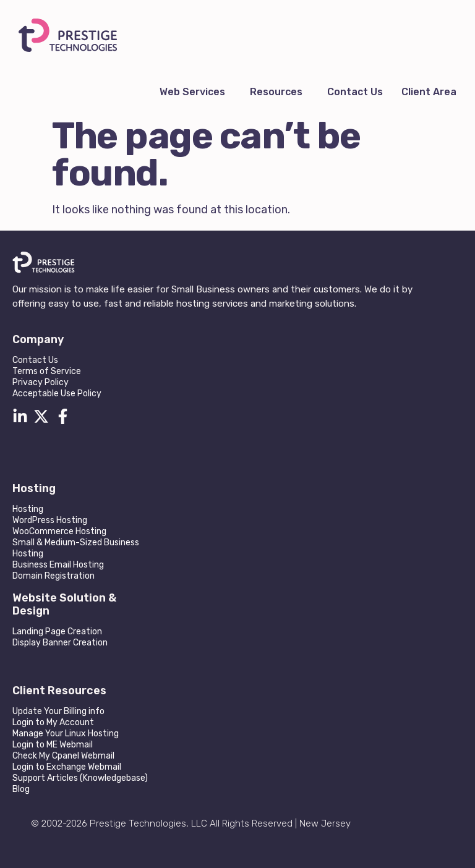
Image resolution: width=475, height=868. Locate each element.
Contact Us (355, 92)
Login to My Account (53, 722)
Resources (276, 92)
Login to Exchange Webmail (67, 767)
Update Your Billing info (58, 711)
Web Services (192, 92)
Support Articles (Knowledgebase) (80, 778)
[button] (195, 92)
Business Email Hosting (58, 565)
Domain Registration (53, 576)
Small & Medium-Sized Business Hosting (76, 548)
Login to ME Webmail (53, 745)
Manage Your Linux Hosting (66, 734)
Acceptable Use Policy (57, 394)
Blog (21, 789)
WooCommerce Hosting (59, 531)
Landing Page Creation (57, 632)
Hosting (28, 509)
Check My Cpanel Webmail (63, 756)
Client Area (429, 92)
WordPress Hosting (50, 520)
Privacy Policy (41, 382)
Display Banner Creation (60, 643)
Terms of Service (47, 371)
